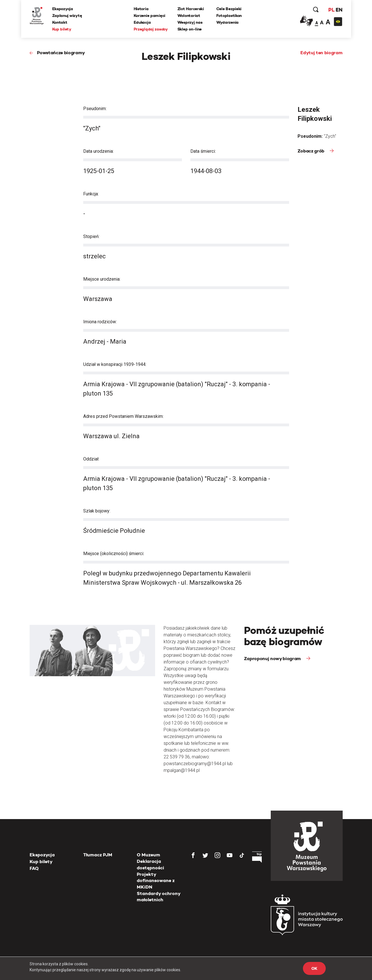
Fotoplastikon (229, 16)
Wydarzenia (227, 22)
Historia (141, 9)
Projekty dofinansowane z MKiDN (156, 881)
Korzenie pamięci (150, 16)
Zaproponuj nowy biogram (273, 659)
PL (331, 10)
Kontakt (60, 22)
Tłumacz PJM (98, 855)
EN (339, 10)
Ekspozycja (63, 9)
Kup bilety (62, 29)
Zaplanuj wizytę (67, 16)
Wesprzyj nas (190, 22)
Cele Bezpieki (229, 9)
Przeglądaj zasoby (151, 29)
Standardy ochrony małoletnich (159, 897)
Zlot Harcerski (191, 9)
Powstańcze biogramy (61, 53)
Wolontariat (189, 16)
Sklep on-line (190, 29)
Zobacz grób (312, 151)
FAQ (34, 868)
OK (314, 968)
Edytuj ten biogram (321, 53)
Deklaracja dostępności (150, 864)
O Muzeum (148, 855)
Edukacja (142, 22)
